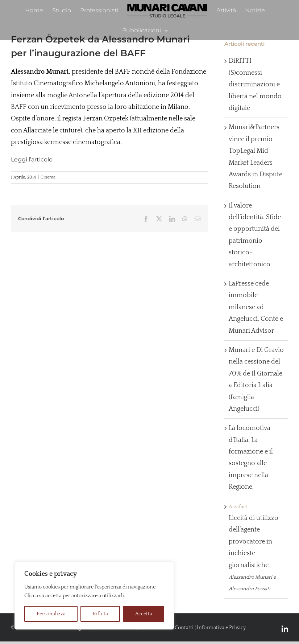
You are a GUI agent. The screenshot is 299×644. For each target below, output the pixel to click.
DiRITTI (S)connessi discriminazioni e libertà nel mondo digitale (255, 85)
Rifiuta (100, 614)
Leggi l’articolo (32, 159)
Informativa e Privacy (221, 628)
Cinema (48, 177)
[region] (94, 596)
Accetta (144, 614)
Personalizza (51, 614)
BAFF (19, 107)
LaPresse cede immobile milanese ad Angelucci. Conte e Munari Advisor (256, 307)
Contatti (184, 628)
